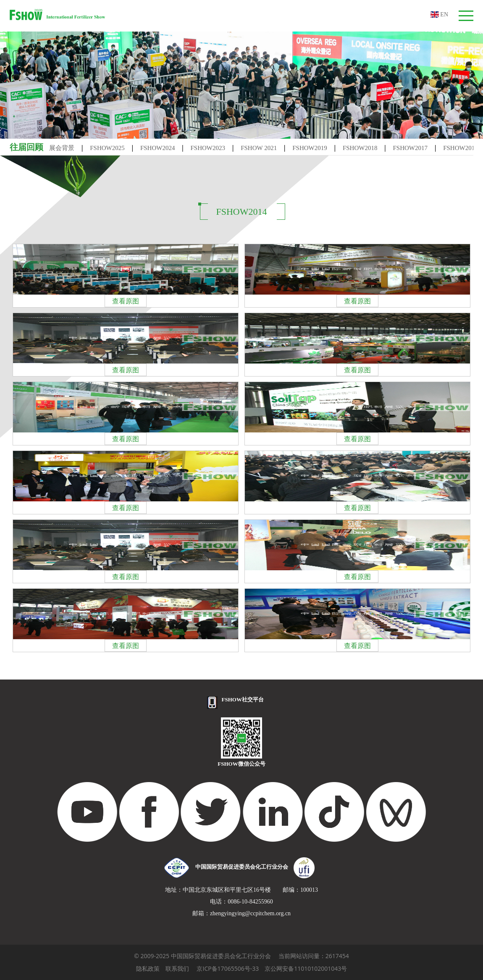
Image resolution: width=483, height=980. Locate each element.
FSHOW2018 (360, 148)
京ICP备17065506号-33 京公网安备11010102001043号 (272, 968)
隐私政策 (148, 968)
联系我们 (177, 968)
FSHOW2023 (208, 148)
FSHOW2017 (411, 148)
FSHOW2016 (461, 148)
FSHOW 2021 (259, 148)
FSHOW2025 (107, 148)
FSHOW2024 (158, 148)
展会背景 (62, 148)
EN (439, 14)
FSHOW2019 (310, 148)
